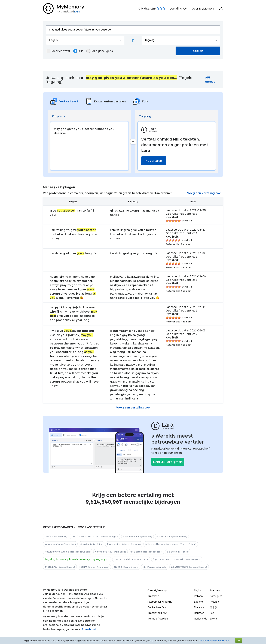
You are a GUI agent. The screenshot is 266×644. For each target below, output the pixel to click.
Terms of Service (158, 619)
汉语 (212, 613)
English (198, 590)
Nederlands (201, 619)
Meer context (58, 51)
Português (216, 596)
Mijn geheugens (100, 51)
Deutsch (199, 613)
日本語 (213, 607)
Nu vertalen (154, 161)
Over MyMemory (203, 8)
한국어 (213, 619)
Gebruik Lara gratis (168, 462)
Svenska (215, 590)
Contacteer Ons (157, 607)
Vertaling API (179, 8)
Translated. (89, 629)
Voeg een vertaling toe (204, 193)
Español (199, 602)
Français (199, 607)
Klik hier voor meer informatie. (214, 640)
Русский (214, 602)
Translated (157, 613)
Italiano (198, 596)
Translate (153, 596)
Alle (78, 51)
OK (239, 640)
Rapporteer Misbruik (160, 602)
